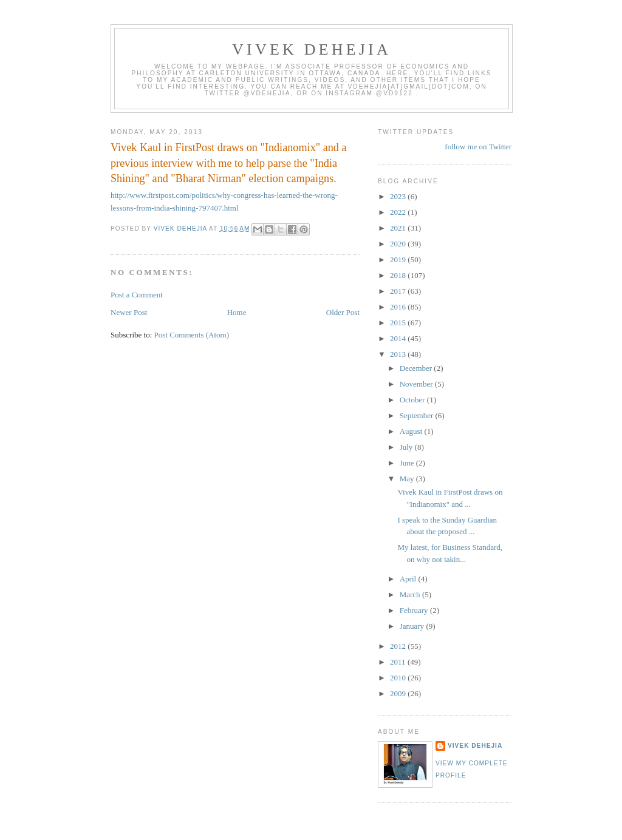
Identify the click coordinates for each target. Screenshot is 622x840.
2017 (399, 291)
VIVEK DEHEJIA (312, 49)
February (415, 610)
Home (237, 312)
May (408, 479)
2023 (399, 196)
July (407, 447)
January (413, 626)
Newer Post (129, 312)
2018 (399, 275)
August (412, 431)
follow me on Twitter (478, 147)
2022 (399, 212)
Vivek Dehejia (475, 746)
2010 (399, 678)
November (417, 384)
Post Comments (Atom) (192, 335)
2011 (399, 662)
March (411, 594)
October (413, 400)
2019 (399, 259)
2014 (399, 338)
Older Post (343, 312)
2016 (399, 307)
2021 (399, 228)
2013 (399, 354)
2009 (399, 693)
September (418, 415)
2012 (399, 646)
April (409, 579)
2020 (399, 244)
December (417, 368)
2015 (399, 323)
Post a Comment (137, 295)
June (408, 463)
